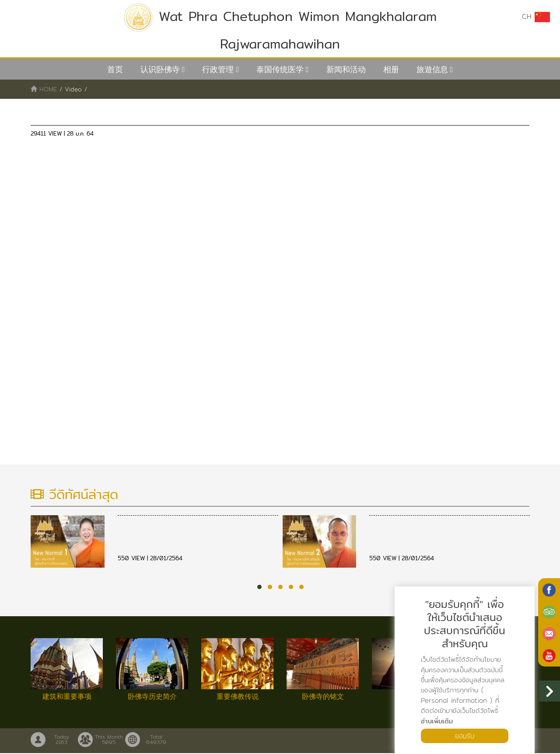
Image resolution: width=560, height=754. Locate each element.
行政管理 (218, 69)
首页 (115, 69)
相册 (391, 69)
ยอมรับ (465, 735)
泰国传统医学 (280, 69)
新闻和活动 (346, 69)
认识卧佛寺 (160, 69)
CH (536, 17)
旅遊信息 (432, 69)
